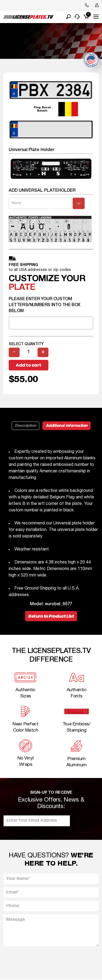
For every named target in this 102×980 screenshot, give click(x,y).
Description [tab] (25, 426)
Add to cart (29, 365)
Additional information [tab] (67, 426)
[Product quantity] (29, 352)
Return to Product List (51, 616)
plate (22, 288)
